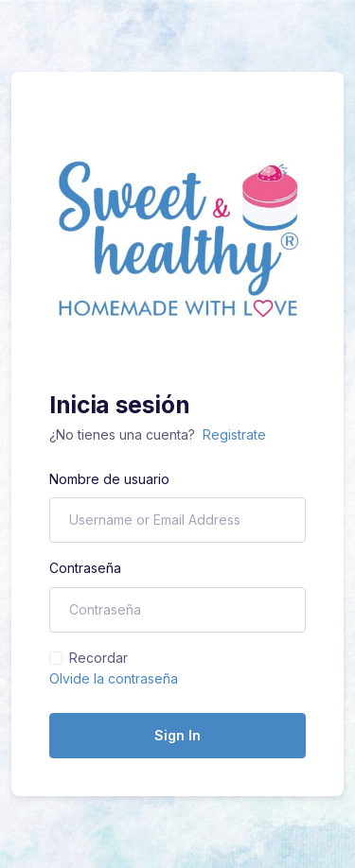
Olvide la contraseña (114, 678)
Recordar (98, 658)
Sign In (177, 735)
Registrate (234, 434)
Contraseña (85, 568)
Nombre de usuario (109, 479)
